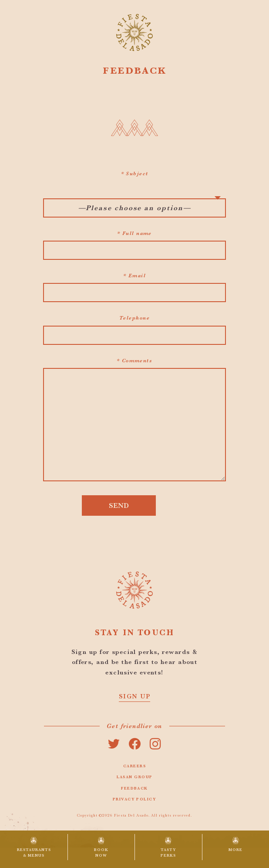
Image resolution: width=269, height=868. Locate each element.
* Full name (134, 233)
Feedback (134, 788)
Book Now (101, 853)
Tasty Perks (168, 853)
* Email (134, 276)
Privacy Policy (134, 799)
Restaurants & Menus (34, 853)
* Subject (135, 174)
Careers (134, 766)
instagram (155, 744)
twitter (114, 744)
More (235, 850)
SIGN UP (134, 696)
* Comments (134, 361)
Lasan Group (135, 777)
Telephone (134, 318)
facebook (134, 744)
